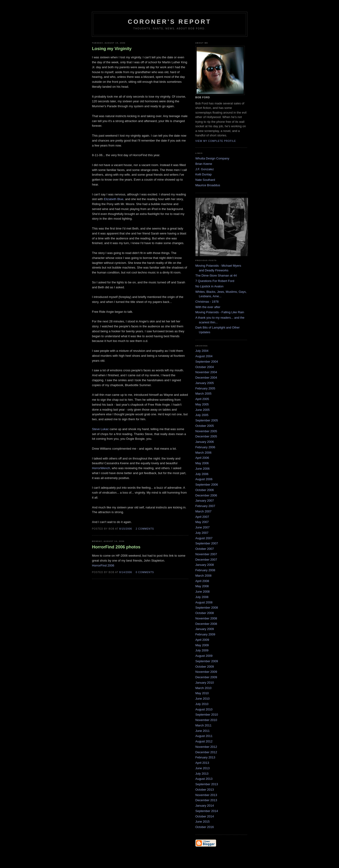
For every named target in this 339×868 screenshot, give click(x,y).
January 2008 (205, 565)
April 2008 (202, 581)
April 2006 (202, 458)
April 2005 (202, 399)
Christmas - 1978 (207, 302)
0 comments (145, 572)
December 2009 (206, 677)
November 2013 (206, 795)
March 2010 (204, 688)
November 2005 (206, 431)
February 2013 (205, 757)
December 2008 (206, 624)
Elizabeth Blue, (114, 199)
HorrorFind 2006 (103, 565)
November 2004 (206, 372)
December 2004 (206, 378)
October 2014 (205, 816)
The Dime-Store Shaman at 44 (216, 275)
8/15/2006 (126, 529)
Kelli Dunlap (204, 174)
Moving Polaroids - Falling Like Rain (220, 312)
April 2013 (202, 763)
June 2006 (203, 469)
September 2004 (207, 362)
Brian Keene (204, 164)
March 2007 (204, 511)
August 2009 (204, 656)
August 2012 (204, 741)
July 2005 (202, 415)
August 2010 (204, 709)
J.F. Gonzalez (205, 169)
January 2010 (205, 683)
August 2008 (204, 602)
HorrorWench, (102, 468)
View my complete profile (216, 141)
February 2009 (205, 634)
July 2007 (202, 533)
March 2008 (204, 576)
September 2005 (207, 420)
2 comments (145, 529)
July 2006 (202, 474)
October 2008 (205, 613)
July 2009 (202, 650)
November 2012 (206, 747)
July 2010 (202, 704)
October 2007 (205, 549)
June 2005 (203, 410)
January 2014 (205, 806)
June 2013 (203, 768)
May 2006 (202, 463)
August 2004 (204, 356)
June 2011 (203, 731)
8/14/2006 (126, 572)
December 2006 (206, 495)
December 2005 (206, 436)
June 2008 (203, 592)
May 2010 (202, 693)
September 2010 (207, 715)
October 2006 (205, 490)
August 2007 (204, 538)
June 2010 (203, 699)
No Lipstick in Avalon (210, 286)
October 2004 (205, 367)
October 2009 (205, 667)
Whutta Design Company (212, 158)
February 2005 (205, 388)
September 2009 (207, 661)
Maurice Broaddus (208, 185)
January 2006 (205, 442)
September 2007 (207, 543)
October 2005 (205, 426)
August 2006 (204, 479)
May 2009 (202, 645)
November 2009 (206, 672)
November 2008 (206, 618)
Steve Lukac (101, 429)
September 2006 (207, 485)
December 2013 (206, 800)
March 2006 (204, 453)
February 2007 (205, 506)
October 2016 (205, 827)
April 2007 (202, 517)
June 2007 (203, 527)
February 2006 (205, 447)
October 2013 (205, 790)
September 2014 (207, 811)
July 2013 (202, 774)
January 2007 (205, 501)
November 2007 (206, 554)
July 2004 (202, 351)
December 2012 (206, 752)
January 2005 (205, 383)
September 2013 (207, 784)
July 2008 (202, 597)
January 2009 (205, 629)
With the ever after (208, 307)
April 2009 (202, 640)
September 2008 (207, 608)
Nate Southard (205, 180)
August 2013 (204, 779)
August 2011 (204, 736)
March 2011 (204, 725)
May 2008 (202, 586)
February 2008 (205, 570)
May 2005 (202, 404)
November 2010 (206, 720)
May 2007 (202, 522)
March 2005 (204, 394)
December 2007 (206, 560)
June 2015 (203, 822)
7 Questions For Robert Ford (215, 281)
